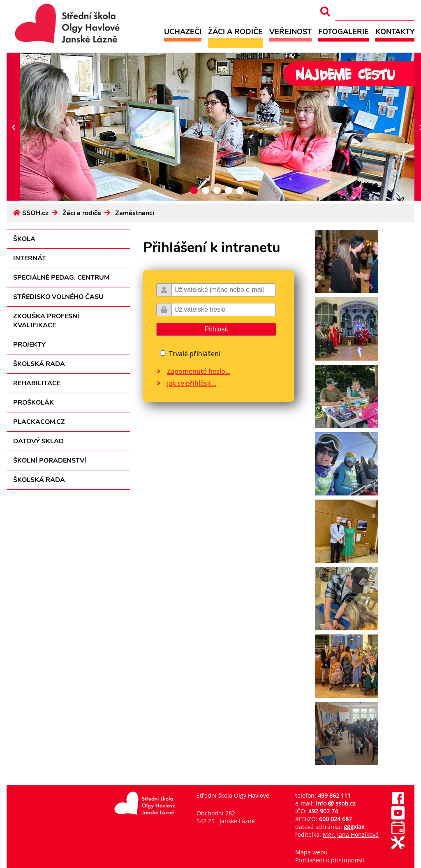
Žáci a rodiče (235, 31)
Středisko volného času (58, 297)
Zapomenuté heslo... (199, 371)
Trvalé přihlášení (195, 354)
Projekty (29, 345)
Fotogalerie (344, 31)
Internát (30, 258)
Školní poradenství (50, 461)
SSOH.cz (35, 213)
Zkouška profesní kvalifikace (46, 321)
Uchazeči (183, 31)
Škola (24, 239)
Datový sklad (38, 441)
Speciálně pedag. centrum (61, 278)
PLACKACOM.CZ (39, 422)
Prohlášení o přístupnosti (330, 860)
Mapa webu (311, 852)
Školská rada (39, 364)
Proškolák (34, 403)
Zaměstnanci (135, 213)
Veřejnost (290, 31)
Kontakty (395, 31)
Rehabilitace (37, 383)
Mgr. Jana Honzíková (351, 834)
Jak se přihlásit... (192, 383)
